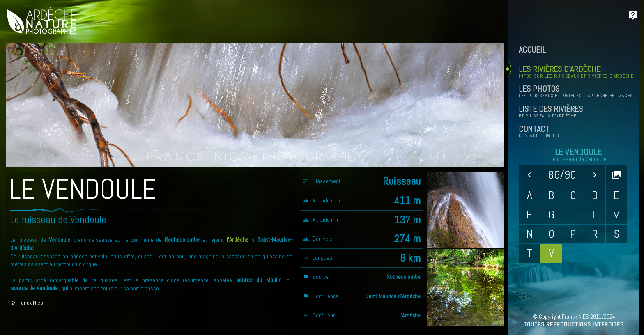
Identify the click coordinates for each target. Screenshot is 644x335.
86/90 (562, 175)
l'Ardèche (238, 240)
